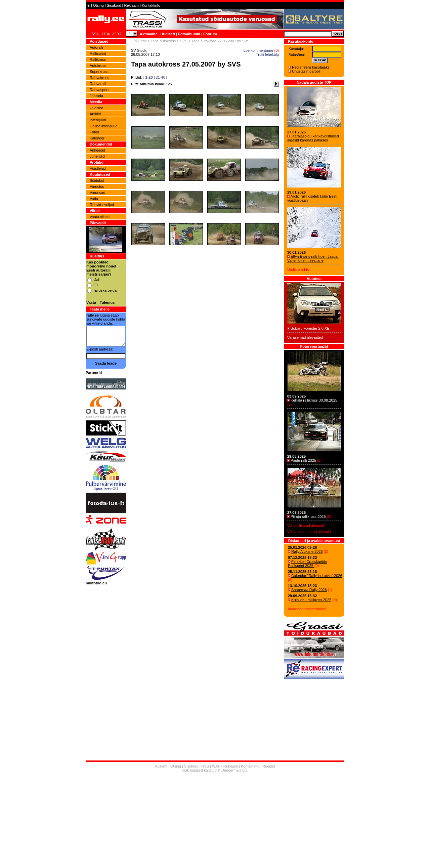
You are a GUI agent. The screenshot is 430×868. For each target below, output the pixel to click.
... (133, 41)
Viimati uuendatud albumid (309, 532)
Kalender (97, 138)
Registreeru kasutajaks (311, 67)
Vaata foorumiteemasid (307, 609)
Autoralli (96, 47)
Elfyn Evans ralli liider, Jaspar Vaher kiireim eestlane (313, 258)
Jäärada (96, 96)
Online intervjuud (104, 126)
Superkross (99, 72)
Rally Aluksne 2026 (307, 551)
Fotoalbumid (189, 34)
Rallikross (98, 59)
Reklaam (132, 5)
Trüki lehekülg (267, 54)
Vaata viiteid (100, 217)
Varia (94, 199)
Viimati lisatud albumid (306, 526)
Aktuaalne (149, 34)
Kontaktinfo (151, 5)
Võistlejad (98, 168)
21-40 (161, 77)
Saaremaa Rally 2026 (309, 590)
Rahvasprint (100, 90)
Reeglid (269, 766)
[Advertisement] (215, 821)
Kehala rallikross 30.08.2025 (314, 400)
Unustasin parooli (306, 71)
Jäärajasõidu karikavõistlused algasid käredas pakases (313, 138)
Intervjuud (98, 120)
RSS (205, 766)
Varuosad (97, 193)
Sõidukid (97, 180)
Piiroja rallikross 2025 (308, 516)
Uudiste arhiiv (298, 270)
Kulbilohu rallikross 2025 (311, 600)
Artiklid (95, 114)
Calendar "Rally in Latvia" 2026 (317, 576)
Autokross (98, 66)
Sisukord (114, 5)
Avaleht (161, 766)
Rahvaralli (98, 84)
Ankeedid (97, 150)
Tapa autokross (163, 41)
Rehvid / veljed (102, 205)
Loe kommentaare (259, 50)
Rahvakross (99, 78)
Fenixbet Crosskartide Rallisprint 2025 (308, 564)
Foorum (210, 34)
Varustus (97, 187)
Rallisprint (98, 53)
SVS (184, 41)
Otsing (98, 5)
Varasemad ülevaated (305, 337)
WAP (216, 766)
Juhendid (97, 156)
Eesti (142, 41)
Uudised (168, 34)
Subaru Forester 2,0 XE (310, 328)
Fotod (94, 132)
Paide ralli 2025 (303, 460)
